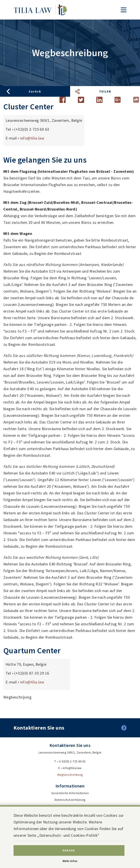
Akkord (69, 850)
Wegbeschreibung (70, 775)
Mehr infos (70, 861)
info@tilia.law (32, 138)
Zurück (35, 91)
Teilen (105, 91)
